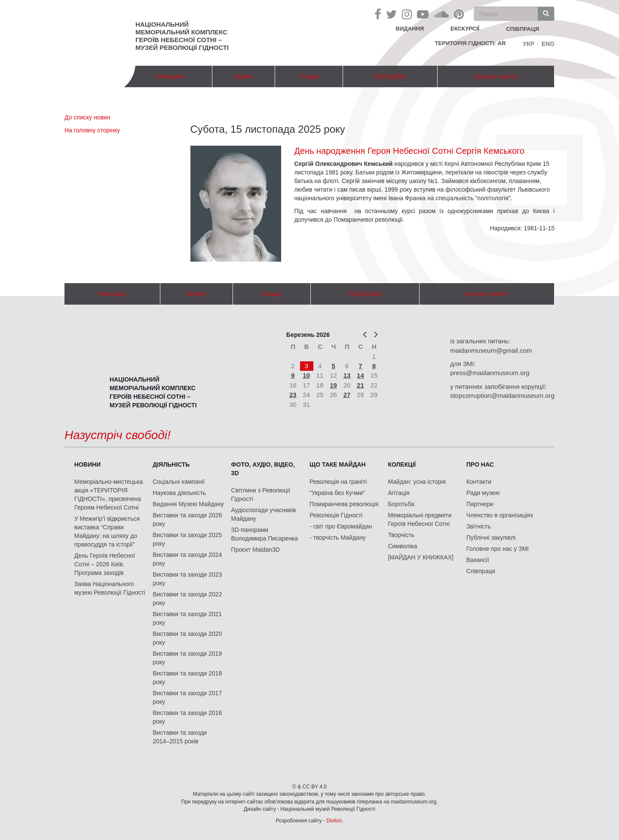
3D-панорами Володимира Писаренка (265, 534)
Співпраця (481, 571)
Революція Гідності (336, 515)
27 (347, 395)
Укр (529, 44)
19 (333, 385)
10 (306, 375)
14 (360, 375)
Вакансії (478, 560)
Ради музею (483, 493)
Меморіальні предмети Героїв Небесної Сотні (420, 519)
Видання (410, 29)
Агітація (398, 493)
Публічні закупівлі (491, 538)
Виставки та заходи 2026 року (187, 519)
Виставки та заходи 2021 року (187, 618)
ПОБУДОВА (390, 76)
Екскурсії (465, 29)
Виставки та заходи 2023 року (187, 579)
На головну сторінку (92, 130)
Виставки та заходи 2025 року (187, 539)
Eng (548, 44)
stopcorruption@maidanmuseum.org (502, 396)
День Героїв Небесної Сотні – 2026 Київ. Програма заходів (105, 564)
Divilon (334, 821)
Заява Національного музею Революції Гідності (110, 588)
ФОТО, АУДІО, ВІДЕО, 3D (263, 469)
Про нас (480, 464)
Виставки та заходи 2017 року (187, 697)
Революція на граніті (338, 482)
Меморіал (170, 76)
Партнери (480, 504)
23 (293, 395)
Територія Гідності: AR (470, 43)
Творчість (401, 535)
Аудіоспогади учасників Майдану (264, 514)
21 (360, 385)
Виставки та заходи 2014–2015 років (180, 737)
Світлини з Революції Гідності (261, 495)
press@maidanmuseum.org (490, 373)
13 (347, 375)
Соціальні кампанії (179, 482)
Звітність (479, 526)
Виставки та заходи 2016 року (187, 717)
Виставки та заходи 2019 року (187, 658)
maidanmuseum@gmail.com (491, 350)
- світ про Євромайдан (341, 526)
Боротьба (401, 504)
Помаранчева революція (344, 504)
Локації (309, 76)
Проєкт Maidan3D (256, 550)
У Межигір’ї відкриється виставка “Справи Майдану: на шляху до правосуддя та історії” (107, 531)
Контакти (479, 482)
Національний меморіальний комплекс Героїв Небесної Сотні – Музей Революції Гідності (182, 36)
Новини (87, 464)
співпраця (522, 29)
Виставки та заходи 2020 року (187, 638)
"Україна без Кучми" (337, 493)
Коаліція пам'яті (496, 76)
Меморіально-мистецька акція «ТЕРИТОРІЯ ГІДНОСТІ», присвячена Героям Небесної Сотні (109, 495)
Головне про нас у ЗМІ (498, 549)
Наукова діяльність (179, 493)
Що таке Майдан (338, 464)
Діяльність (171, 464)
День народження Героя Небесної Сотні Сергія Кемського (409, 151)
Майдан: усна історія (417, 482)
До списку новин (87, 117)
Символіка (402, 546)
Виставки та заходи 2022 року (187, 599)
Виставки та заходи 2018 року (187, 678)
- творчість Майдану (338, 538)
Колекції (402, 464)
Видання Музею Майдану (188, 504)
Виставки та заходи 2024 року (187, 559)
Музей (244, 76)
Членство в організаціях (500, 515)
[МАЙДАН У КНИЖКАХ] (421, 557)
